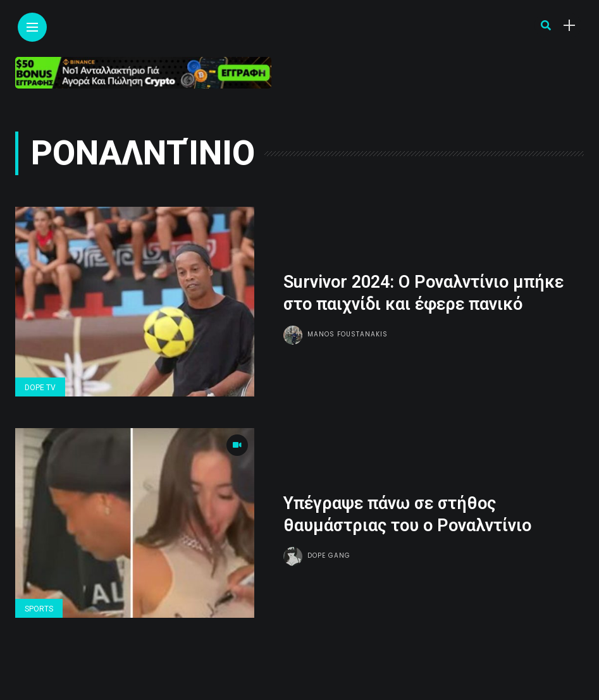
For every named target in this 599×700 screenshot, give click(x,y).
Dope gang (329, 556)
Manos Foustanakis (348, 334)
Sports (39, 609)
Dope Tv (40, 388)
